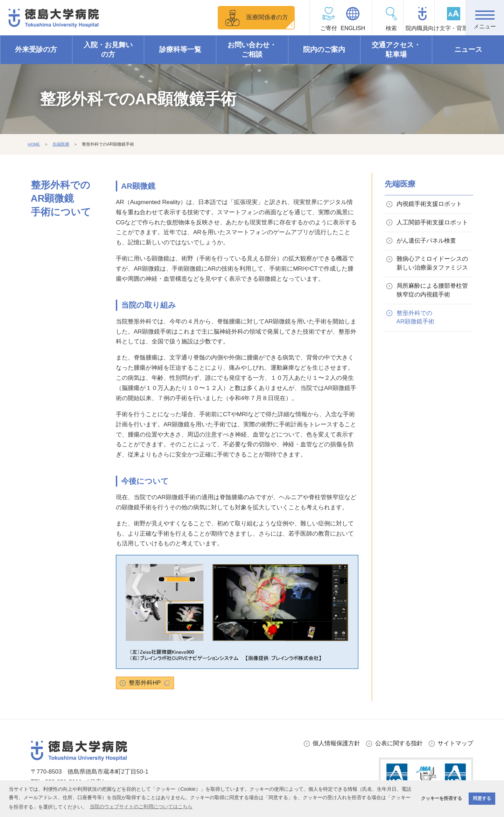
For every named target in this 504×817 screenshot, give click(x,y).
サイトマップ (455, 744)
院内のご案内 (324, 50)
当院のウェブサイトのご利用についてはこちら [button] (141, 806)
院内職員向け (408, 28)
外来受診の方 (36, 50)
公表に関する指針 (399, 744)
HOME (34, 145)
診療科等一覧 (180, 50)
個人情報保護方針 (336, 744)
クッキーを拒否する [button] (442, 798)
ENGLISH (331, 28)
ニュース (468, 50)
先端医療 (61, 145)
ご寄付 (293, 28)
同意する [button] (482, 798)
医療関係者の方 (240, 17)
